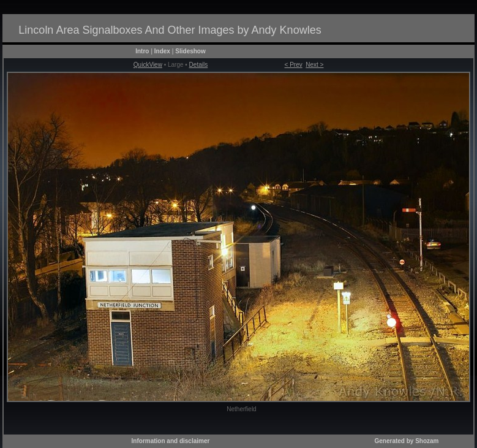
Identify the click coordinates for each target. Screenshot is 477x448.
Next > (314, 65)
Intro (142, 51)
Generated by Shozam (406, 441)
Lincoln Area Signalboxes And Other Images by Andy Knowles (170, 30)
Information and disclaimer (171, 441)
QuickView (148, 65)
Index (162, 51)
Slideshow (190, 51)
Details (199, 65)
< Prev (294, 65)
